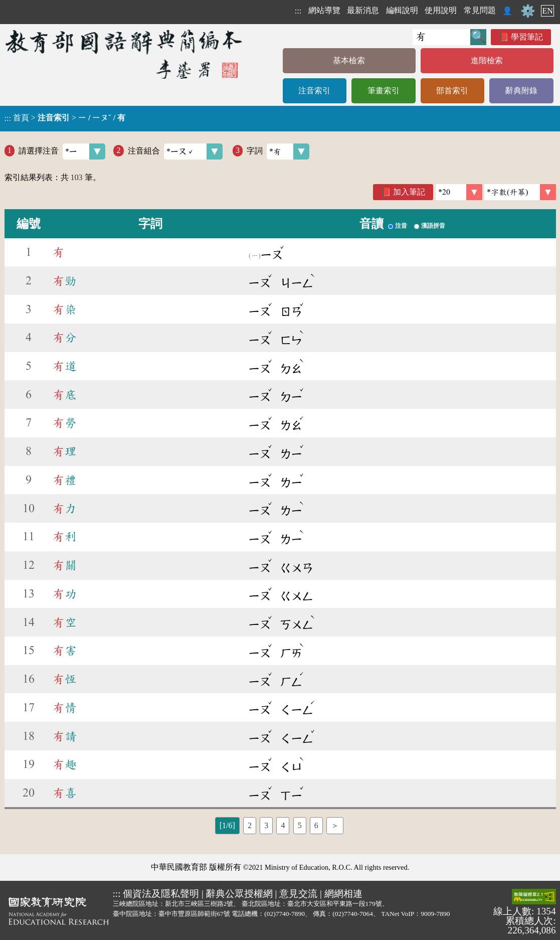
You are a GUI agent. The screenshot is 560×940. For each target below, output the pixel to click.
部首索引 (452, 91)
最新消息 (363, 10)
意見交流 (298, 894)
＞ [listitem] (335, 825)
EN (547, 11)
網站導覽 (324, 10)
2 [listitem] (250, 825)
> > (65, 118)
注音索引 (314, 91)
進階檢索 (487, 60)
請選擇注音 (62, 151)
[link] (520, 192)
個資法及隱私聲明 (161, 894)
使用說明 (441, 10)
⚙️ (528, 11)
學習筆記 (527, 37)
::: (298, 11)
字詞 (278, 151)
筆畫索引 (384, 91)
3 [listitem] (266, 825)
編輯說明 (402, 10)
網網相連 (343, 894)
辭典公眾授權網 (239, 894)
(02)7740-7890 (285, 914)
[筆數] (459, 192)
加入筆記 (409, 192)
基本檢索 (349, 60)
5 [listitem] (300, 825)
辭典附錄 (521, 91)
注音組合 (175, 151)
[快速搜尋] (441, 37)
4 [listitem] (283, 825)
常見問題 (480, 10)
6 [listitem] (316, 825)
